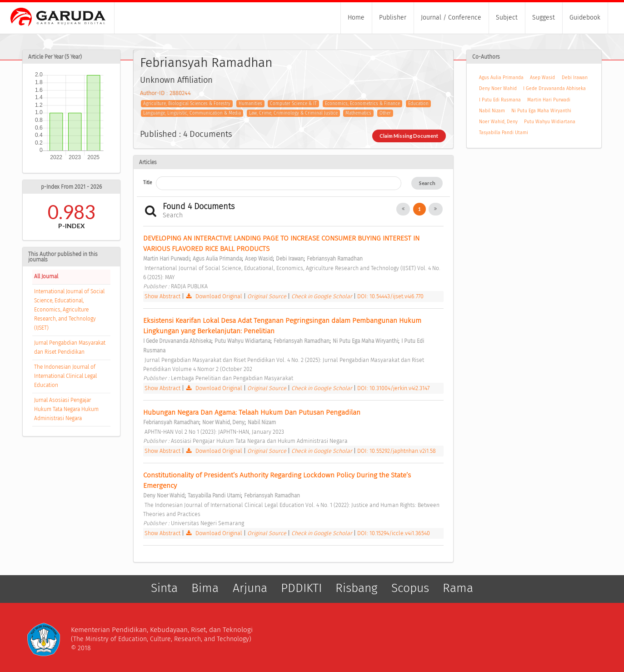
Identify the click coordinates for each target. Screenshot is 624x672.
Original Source (267, 296)
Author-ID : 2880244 (165, 93)
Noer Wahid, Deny (498, 122)
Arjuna (250, 588)
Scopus (410, 588)
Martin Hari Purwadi (549, 100)
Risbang (356, 588)
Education (418, 104)
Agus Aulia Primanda (501, 78)
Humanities (250, 104)
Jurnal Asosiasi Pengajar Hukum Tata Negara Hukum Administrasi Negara (66, 409)
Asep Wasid (542, 78)
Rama (458, 588)
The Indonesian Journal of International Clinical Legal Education (65, 376)
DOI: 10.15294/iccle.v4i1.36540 (394, 533)
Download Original (214, 296)
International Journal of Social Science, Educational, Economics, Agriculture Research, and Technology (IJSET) (69, 310)
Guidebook (585, 18)
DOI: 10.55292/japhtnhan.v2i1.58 (397, 451)
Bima (205, 588)
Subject (507, 18)
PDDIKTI (301, 588)
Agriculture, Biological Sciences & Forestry (187, 104)
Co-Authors (486, 57)
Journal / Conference (451, 18)
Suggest (544, 18)
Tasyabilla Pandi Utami (504, 133)
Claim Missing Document (409, 136)
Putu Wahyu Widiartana (550, 122)
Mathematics (358, 113)
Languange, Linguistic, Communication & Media (192, 113)
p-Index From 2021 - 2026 (71, 187)
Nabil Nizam (492, 111)
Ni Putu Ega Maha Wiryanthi (541, 111)
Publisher (393, 18)
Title (147, 183)
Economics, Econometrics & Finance (362, 104)
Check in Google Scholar (322, 296)
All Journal (46, 276)
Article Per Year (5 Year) (55, 57)
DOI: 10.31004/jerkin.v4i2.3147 (393, 388)
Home (356, 18)
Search (427, 183)
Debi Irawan (575, 78)
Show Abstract (162, 296)
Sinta (164, 588)
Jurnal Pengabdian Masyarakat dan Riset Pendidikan (70, 347)
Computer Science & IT (293, 104)
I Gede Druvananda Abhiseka (554, 88)
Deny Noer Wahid (498, 88)
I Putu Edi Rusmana (500, 100)
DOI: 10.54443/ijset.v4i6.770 (390, 296)
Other (385, 113)
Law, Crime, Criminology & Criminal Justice (293, 113)
